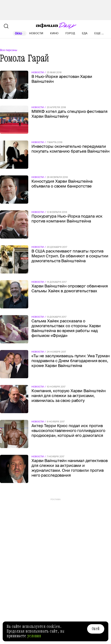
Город (70, 33)
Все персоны (9, 50)
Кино (54, 33)
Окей (96, 629)
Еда (85, 33)
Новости (36, 33)
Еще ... (99, 33)
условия (34, 636)
